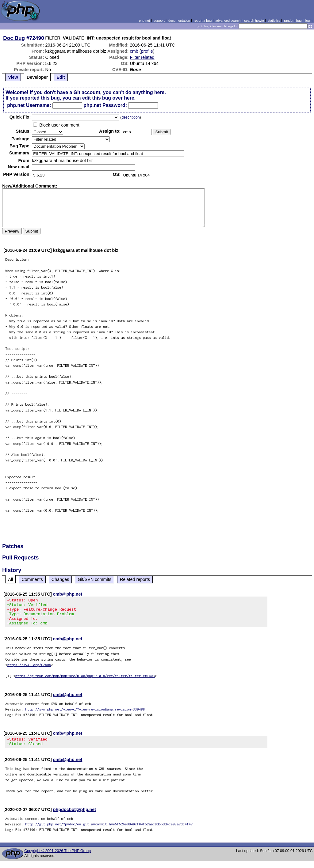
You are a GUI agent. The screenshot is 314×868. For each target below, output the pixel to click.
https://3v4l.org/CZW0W (29, 670)
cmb (134, 51)
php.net (144, 21)
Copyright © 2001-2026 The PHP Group (57, 858)
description (130, 117)
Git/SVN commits (94, 579)
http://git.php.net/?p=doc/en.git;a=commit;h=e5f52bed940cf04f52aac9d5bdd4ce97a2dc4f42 (109, 831)
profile (147, 51)
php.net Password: (105, 105)
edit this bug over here (108, 98)
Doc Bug (14, 38)
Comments (32, 579)
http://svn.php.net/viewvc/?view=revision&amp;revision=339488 (85, 715)
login (309, 21)
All (10, 579)
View (13, 77)
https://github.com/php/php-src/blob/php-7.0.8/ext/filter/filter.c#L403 (85, 681)
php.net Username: (29, 105)
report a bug (203, 21)
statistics (274, 21)
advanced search (228, 21)
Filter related (142, 57)
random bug (293, 21)
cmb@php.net (68, 594)
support (159, 21)
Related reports (135, 579)
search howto (254, 21)
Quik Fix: (20, 117)
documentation (179, 21)
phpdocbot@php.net (75, 817)
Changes (60, 579)
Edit (61, 77)
